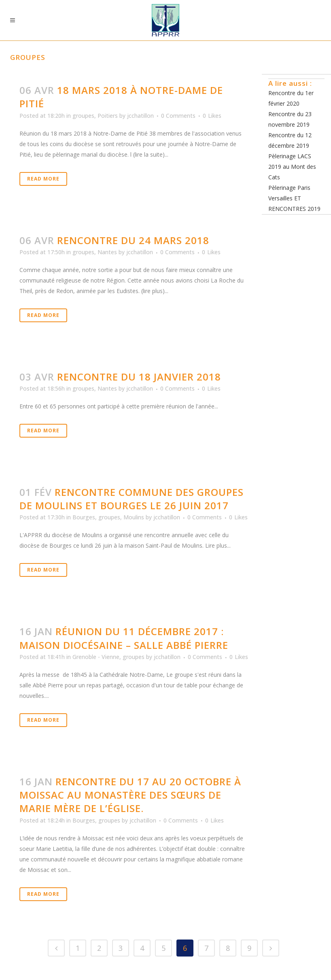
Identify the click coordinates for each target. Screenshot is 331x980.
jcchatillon (140, 116)
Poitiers (108, 116)
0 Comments (178, 116)
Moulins (134, 517)
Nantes (107, 252)
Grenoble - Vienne (96, 657)
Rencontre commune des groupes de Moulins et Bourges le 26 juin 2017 (132, 499)
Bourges (84, 517)
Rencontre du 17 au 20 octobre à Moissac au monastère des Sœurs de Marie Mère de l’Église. (130, 795)
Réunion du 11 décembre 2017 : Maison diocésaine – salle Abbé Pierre (124, 638)
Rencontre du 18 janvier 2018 (139, 377)
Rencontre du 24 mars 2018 (133, 240)
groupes (83, 116)
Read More (43, 179)
